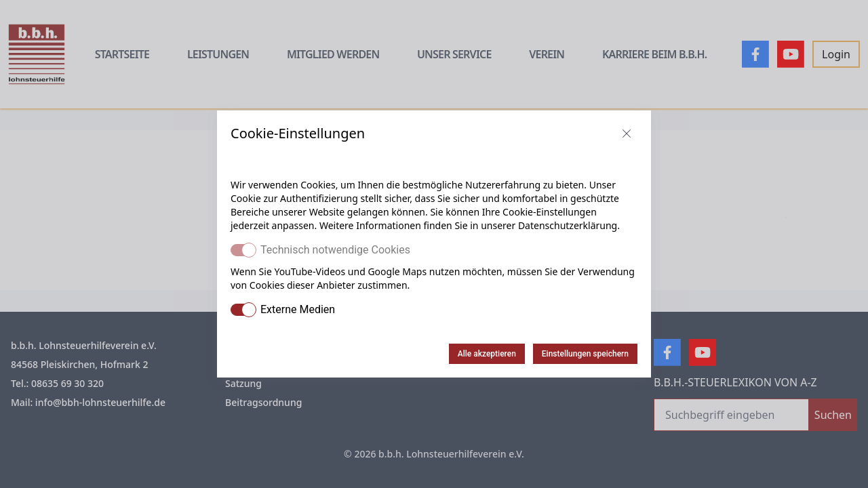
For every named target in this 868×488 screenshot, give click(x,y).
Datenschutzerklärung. (569, 225)
